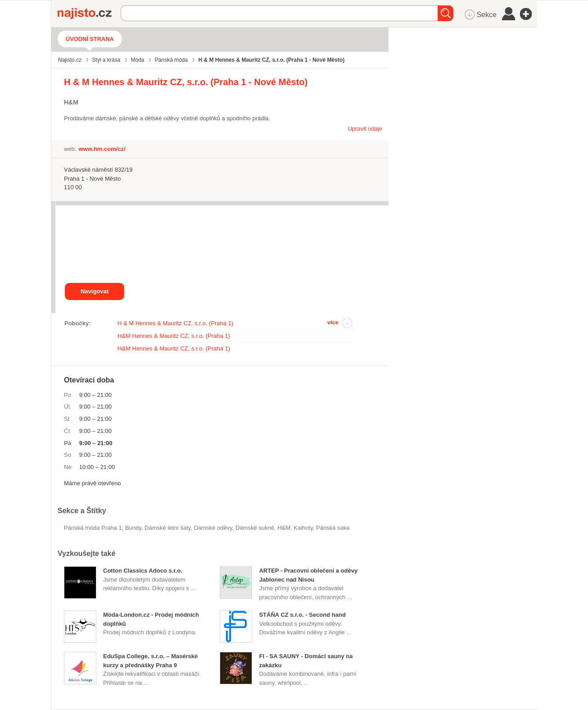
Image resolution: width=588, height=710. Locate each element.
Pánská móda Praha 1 (93, 528)
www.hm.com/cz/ (102, 149)
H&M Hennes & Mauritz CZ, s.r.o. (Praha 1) (174, 336)
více (333, 322)
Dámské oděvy (213, 528)
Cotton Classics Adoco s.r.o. (143, 571)
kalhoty (303, 528)
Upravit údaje (365, 129)
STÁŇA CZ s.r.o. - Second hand (302, 615)
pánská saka (333, 528)
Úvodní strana (90, 39)
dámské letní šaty (167, 528)
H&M (284, 528)
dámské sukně (255, 528)
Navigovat (95, 291)
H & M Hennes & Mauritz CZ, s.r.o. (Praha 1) (175, 323)
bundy (133, 528)
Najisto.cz (89, 14)
